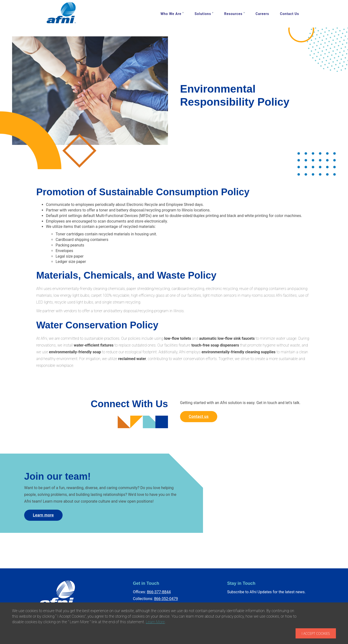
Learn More (155, 622)
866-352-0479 (166, 599)
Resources (233, 14)
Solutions (203, 14)
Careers (262, 14)
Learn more (43, 515)
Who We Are (171, 14)
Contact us (199, 416)
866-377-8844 (159, 592)
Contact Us (290, 14)
